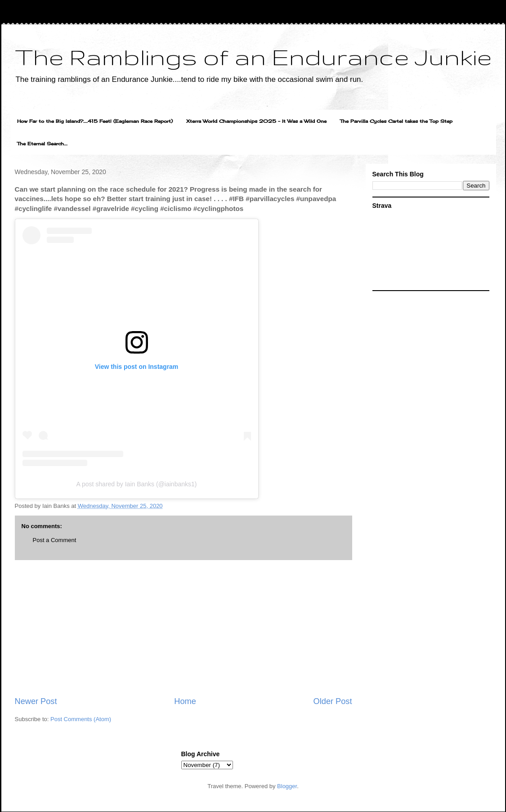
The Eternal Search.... (42, 144)
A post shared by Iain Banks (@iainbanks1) (137, 484)
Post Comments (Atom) (81, 719)
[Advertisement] (184, 628)
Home (185, 701)
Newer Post (36, 701)
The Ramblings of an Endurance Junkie (253, 57)
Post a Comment (55, 540)
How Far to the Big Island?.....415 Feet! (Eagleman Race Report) (95, 121)
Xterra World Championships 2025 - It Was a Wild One (256, 121)
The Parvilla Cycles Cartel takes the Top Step (396, 121)
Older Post (333, 701)
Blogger (287, 786)
